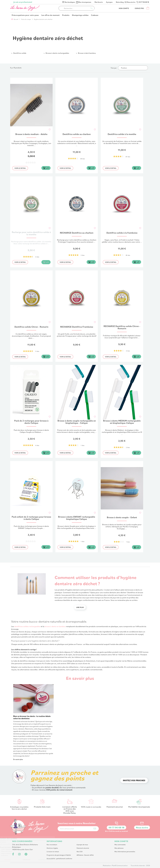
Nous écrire (131, 2)
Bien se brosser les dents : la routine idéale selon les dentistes (32, 717)
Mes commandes (120, 845)
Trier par (114, 68)
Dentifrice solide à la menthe (122, 134)
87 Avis (128, 157)
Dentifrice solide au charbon (77, 134)
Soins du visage (26, 19)
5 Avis (37, 351)
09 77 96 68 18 (144, 2)
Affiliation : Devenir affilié (85, 855)
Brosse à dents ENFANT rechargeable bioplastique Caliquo (77, 518)
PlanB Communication (120, 865)
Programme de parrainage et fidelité (59, 855)
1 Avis (83, 445)
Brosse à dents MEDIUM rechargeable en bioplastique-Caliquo (122, 422)
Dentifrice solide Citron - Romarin (31, 327)
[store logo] (25, 8)
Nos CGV (80, 852)
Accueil (16, 19)
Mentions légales (52, 848)
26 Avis (128, 255)
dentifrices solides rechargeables (27, 626)
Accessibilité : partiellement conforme (59, 859)
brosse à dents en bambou (55, 626)
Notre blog (120, 2)
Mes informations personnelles (125, 852)
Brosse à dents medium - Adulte (31, 134)
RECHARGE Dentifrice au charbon (77, 233)
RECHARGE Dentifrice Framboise (77, 327)
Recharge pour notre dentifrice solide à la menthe (31, 233)
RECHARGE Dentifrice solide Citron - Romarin (122, 327)
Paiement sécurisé (83, 848)
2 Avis (83, 255)
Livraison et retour (53, 852)
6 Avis (37, 257)
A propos (109, 2)
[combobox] (77, 8)
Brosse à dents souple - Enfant (122, 517)
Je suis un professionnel (23, 2)
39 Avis (83, 159)
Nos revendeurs (52, 845)
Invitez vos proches (134, 780)
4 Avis (128, 351)
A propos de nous (82, 845)
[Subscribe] (95, 828)
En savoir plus (18, 759)
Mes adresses (119, 848)
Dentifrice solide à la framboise (122, 233)
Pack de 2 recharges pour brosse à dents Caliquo (31, 422)
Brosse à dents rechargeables (57, 53)
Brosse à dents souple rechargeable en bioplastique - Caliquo (77, 422)
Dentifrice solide (20, 53)
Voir (20, 168)
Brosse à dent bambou (87, 53)
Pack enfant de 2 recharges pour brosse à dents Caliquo (31, 518)
